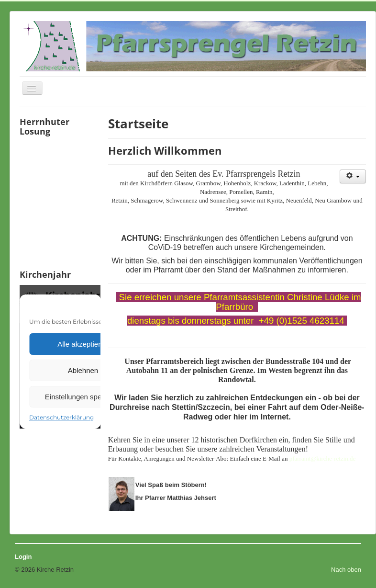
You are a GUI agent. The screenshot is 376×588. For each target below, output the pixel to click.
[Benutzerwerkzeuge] (353, 176)
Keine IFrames (60, 202)
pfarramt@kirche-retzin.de (323, 458)
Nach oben (346, 570)
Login (23, 557)
